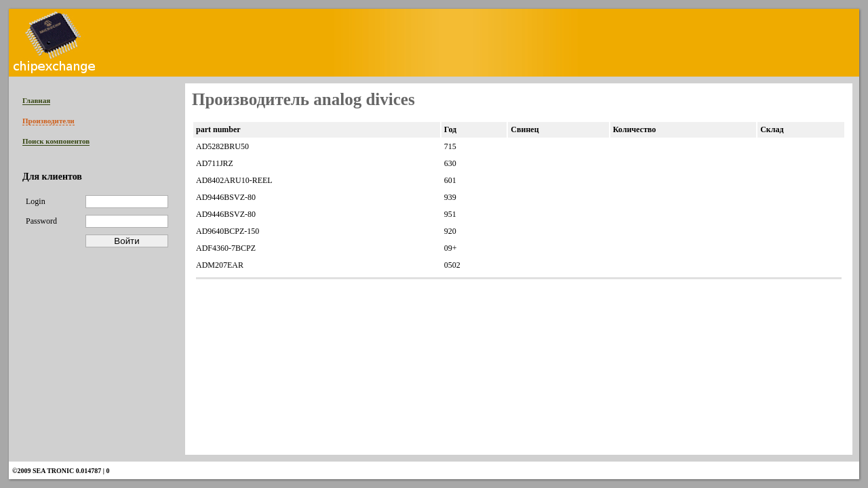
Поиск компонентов (56, 141)
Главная (36, 100)
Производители (48, 121)
